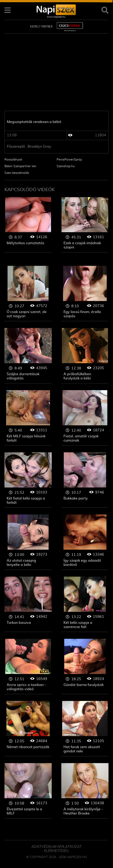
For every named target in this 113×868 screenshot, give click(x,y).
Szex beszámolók (17, 173)
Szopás (28, 225)
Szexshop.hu (66, 166)
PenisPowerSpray (69, 160)
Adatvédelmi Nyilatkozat (57, 847)
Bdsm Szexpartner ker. (21, 166)
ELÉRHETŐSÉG (56, 851)
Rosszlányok (13, 160)
